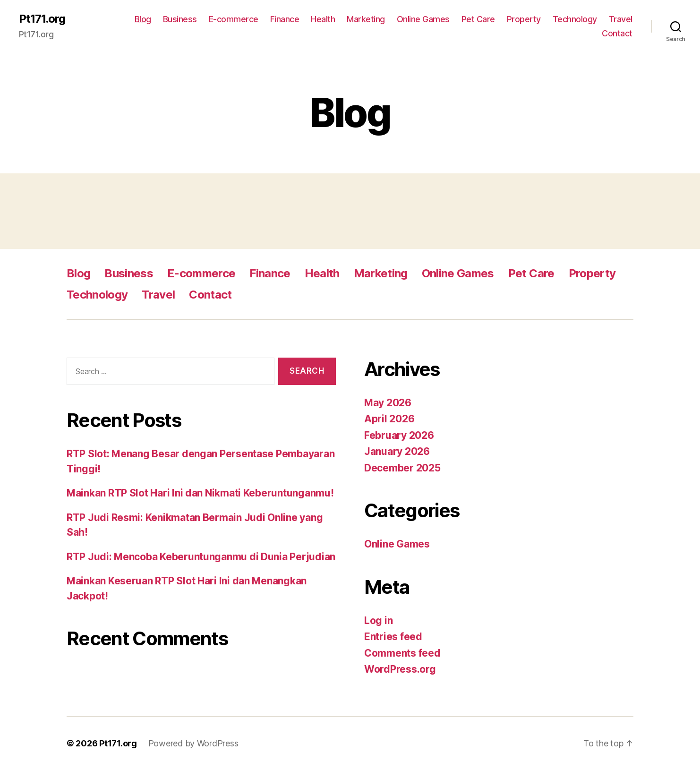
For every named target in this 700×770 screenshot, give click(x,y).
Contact (617, 33)
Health (323, 19)
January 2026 (397, 451)
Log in (378, 620)
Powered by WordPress (193, 743)
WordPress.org (400, 669)
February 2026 (399, 435)
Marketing (366, 19)
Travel (621, 19)
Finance (285, 19)
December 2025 (402, 468)
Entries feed (393, 637)
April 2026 (389, 419)
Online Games (423, 19)
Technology (575, 19)
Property (524, 19)
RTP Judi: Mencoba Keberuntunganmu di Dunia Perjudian (201, 557)
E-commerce (234, 19)
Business (180, 19)
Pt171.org (42, 19)
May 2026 (388, 403)
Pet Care (478, 19)
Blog (143, 19)
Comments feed (402, 653)
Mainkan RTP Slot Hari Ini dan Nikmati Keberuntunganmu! (200, 493)
